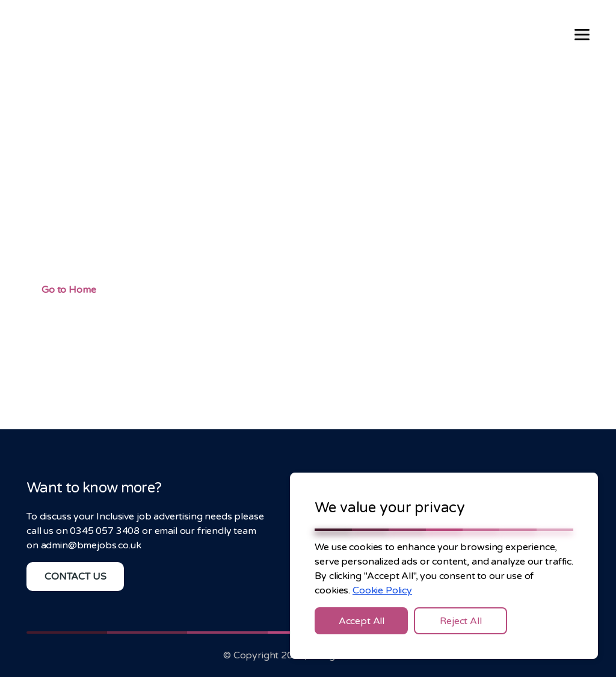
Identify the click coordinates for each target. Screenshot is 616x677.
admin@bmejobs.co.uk (91, 545)
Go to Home (69, 290)
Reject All (460, 621)
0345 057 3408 (105, 531)
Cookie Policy (382, 590)
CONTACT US (75, 577)
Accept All (362, 621)
